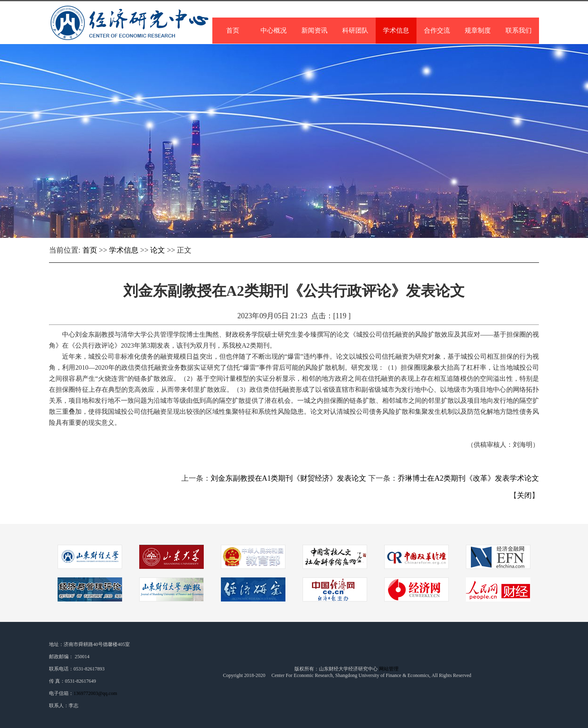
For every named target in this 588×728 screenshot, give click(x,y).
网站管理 (389, 669)
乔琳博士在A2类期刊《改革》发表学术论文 (468, 478)
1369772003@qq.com (95, 693)
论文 (158, 250)
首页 (90, 250)
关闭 (524, 495)
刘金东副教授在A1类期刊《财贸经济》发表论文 (289, 478)
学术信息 (124, 250)
